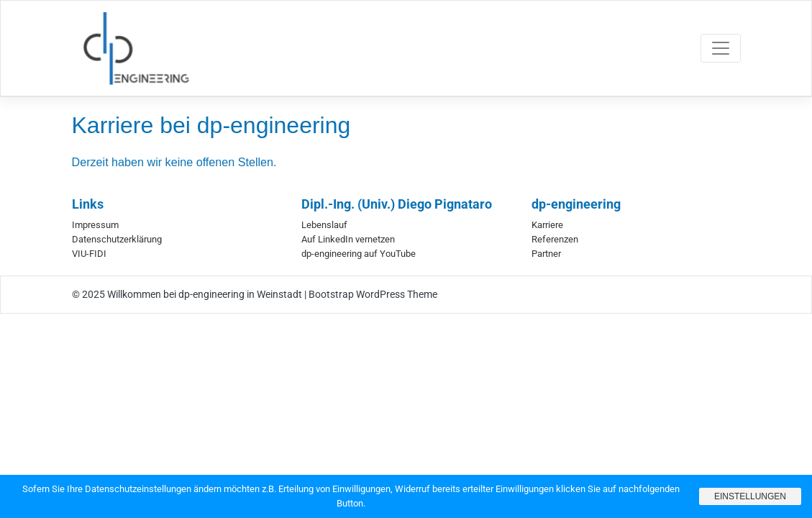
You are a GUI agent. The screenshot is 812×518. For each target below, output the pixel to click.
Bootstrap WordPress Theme (373, 294)
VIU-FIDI (89, 254)
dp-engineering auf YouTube (359, 254)
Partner (546, 254)
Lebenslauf (324, 225)
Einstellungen (750, 496)
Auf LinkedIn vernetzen (348, 239)
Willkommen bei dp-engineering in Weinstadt (205, 294)
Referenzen (555, 239)
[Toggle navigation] (720, 48)
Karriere (547, 225)
